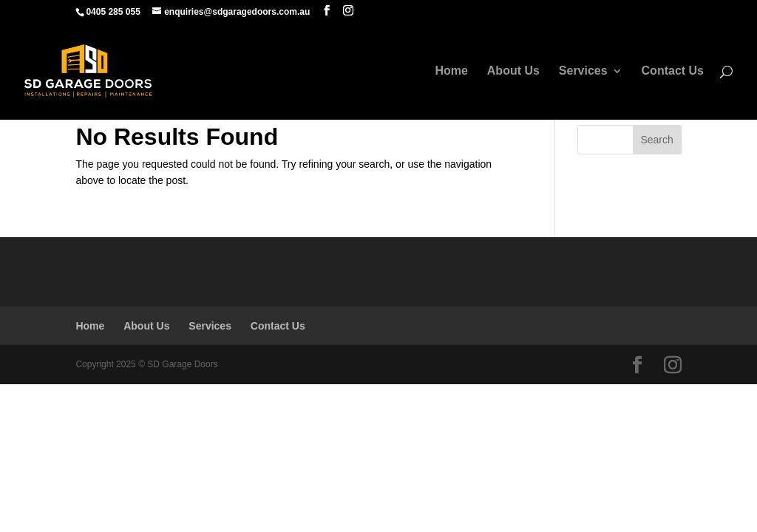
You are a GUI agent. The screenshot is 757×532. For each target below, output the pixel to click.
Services (583, 71)
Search (656, 140)
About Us (513, 71)
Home (451, 71)
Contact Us (673, 71)
